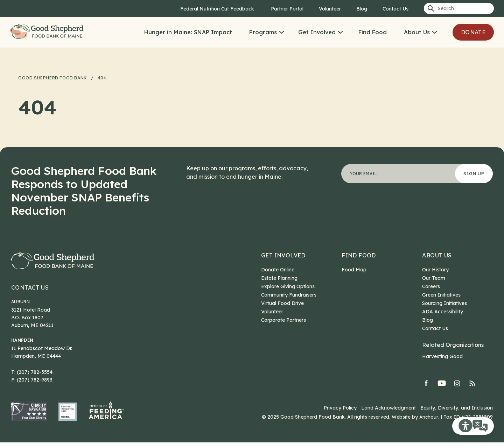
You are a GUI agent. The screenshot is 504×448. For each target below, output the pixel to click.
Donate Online (278, 270)
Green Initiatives (441, 295)
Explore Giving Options (288, 286)
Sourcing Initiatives (444, 303)
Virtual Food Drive (282, 303)
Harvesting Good (442, 356)
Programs (263, 32)
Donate (473, 32)
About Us (417, 32)
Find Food (373, 32)
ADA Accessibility (443, 312)
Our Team (434, 278)
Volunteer (330, 9)
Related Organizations (453, 345)
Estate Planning (279, 278)
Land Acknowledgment (388, 413)
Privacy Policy (340, 413)
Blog (362, 9)
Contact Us (395, 9)
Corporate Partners (283, 320)
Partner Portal (287, 9)
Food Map (354, 270)
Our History (435, 270)
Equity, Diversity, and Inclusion (457, 413)
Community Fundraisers (289, 295)
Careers (431, 286)
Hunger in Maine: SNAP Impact (188, 32)
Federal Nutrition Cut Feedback (218, 9)
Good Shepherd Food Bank (53, 32)
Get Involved (317, 32)
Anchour (429, 422)
